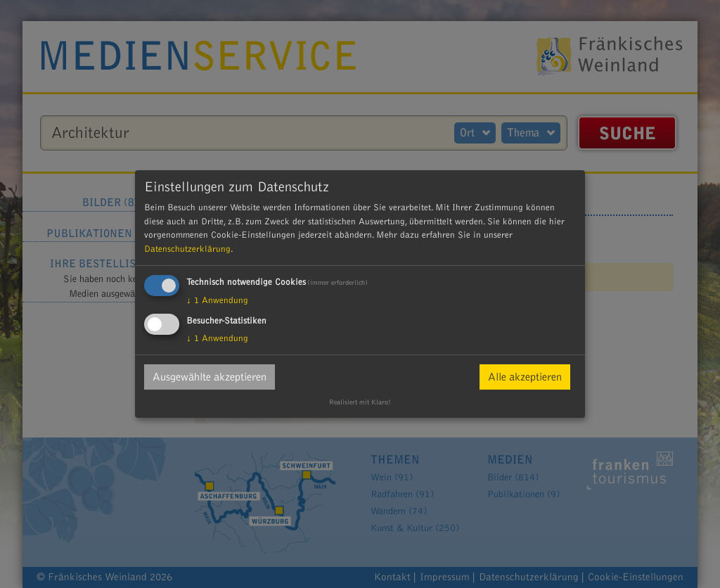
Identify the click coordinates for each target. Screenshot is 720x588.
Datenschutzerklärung (187, 249)
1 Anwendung (217, 300)
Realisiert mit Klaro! (360, 402)
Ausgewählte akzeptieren (210, 377)
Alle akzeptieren (525, 377)
